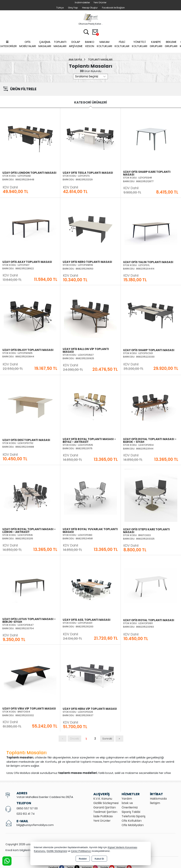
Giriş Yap (73, 8)
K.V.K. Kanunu (103, 799)
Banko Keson (90, 44)
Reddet (83, 859)
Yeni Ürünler (102, 821)
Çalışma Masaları (45, 44)
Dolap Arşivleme (76, 44)
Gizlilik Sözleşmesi (106, 803)
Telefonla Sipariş (133, 816)
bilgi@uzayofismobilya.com (35, 825)
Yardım (127, 799)
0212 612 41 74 (26, 814)
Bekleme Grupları (171, 44)
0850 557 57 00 (27, 808)
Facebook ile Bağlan (113, 8)
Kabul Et (99, 859)
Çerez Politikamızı (81, 851)
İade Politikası (103, 816)
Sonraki (107, 738)
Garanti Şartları (105, 807)
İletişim (155, 803)
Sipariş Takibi (131, 812)
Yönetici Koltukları (140, 44)
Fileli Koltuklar (122, 44)
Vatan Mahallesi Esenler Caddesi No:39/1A (45, 797)
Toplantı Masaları (60, 44)
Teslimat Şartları (105, 812)
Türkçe (60, 8)
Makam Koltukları (104, 44)
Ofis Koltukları (132, 821)
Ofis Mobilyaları (28, 44)
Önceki (74, 738)
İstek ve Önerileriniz (130, 805)
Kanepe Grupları (156, 44)
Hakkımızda (158, 799)
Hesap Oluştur (90, 8)
